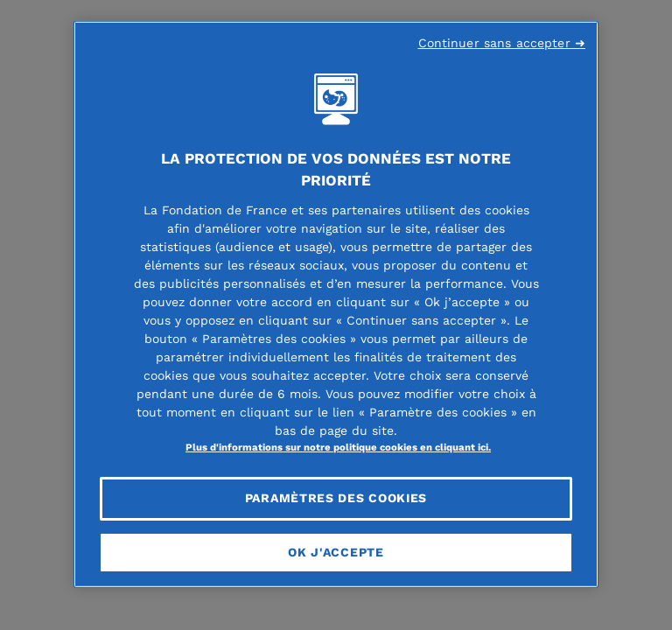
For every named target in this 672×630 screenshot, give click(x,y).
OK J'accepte (336, 551)
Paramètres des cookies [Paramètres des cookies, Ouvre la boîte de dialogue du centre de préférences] (336, 498)
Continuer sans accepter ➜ (502, 43)
